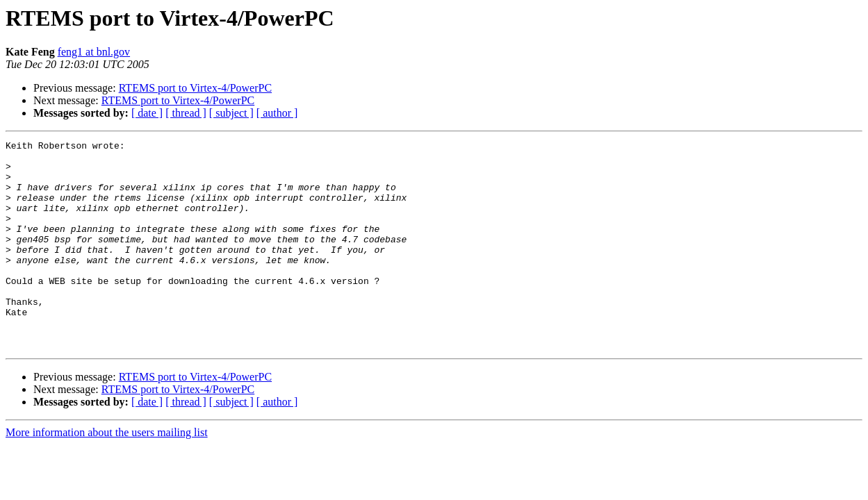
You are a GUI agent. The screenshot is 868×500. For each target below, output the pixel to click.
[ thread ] (186, 113)
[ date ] (147, 113)
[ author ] (277, 113)
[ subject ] (231, 113)
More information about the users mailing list (107, 474)
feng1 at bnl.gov (94, 52)
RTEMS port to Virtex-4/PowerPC (195, 88)
